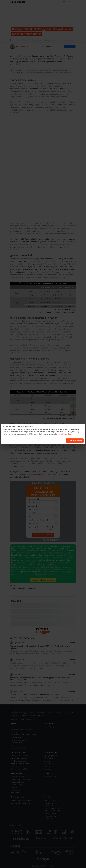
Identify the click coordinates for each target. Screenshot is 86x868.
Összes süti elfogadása (75, 440)
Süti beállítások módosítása (54, 440)
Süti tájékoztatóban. (65, 434)
